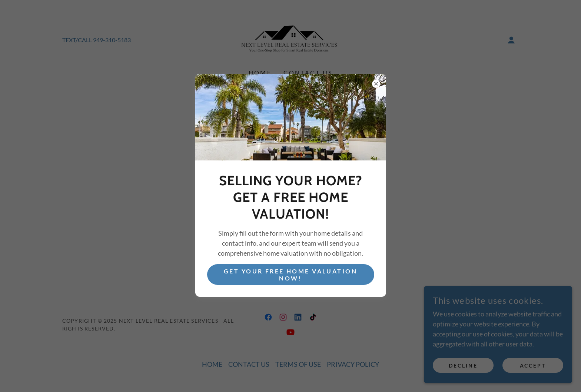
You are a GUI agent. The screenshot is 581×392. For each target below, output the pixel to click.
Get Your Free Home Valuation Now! (290, 275)
